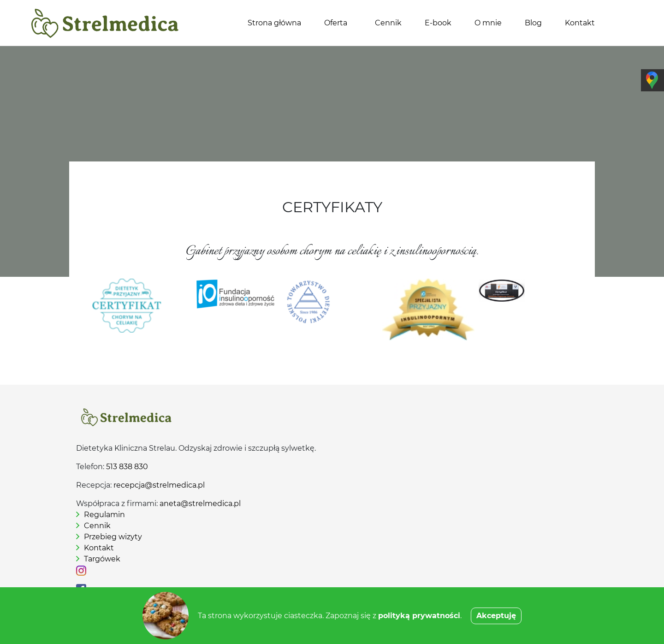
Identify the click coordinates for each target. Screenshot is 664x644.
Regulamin (104, 515)
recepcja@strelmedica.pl (159, 485)
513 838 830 (127, 467)
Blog (533, 23)
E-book (438, 23)
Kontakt (580, 23)
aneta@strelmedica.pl (200, 504)
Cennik (388, 23)
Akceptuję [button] (496, 616)
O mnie (488, 23)
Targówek (102, 559)
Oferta (336, 23)
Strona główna (274, 23)
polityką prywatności (419, 616)
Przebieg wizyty (113, 537)
